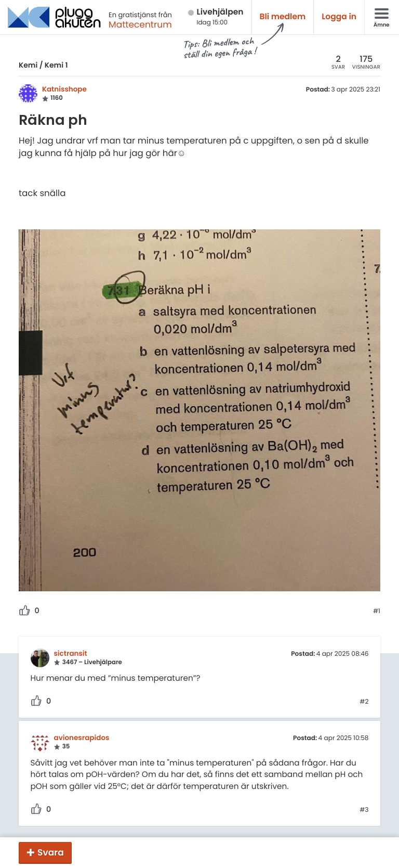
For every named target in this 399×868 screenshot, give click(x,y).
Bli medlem (283, 17)
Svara (51, 852)
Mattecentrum (140, 24)
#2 (364, 702)
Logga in (339, 17)
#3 (364, 810)
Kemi (28, 65)
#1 (377, 612)
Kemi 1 (56, 65)
